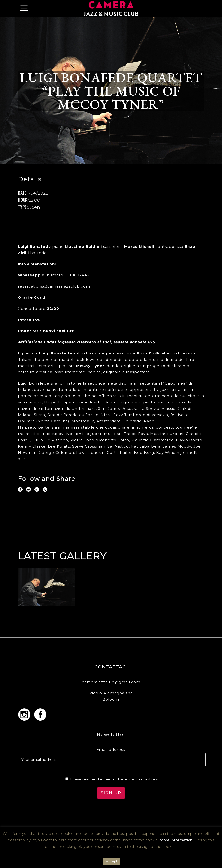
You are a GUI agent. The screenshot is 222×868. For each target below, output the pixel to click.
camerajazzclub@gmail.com (111, 682)
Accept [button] (112, 861)
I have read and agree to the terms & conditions (114, 779)
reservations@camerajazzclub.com (54, 286)
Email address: (111, 750)
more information (176, 840)
